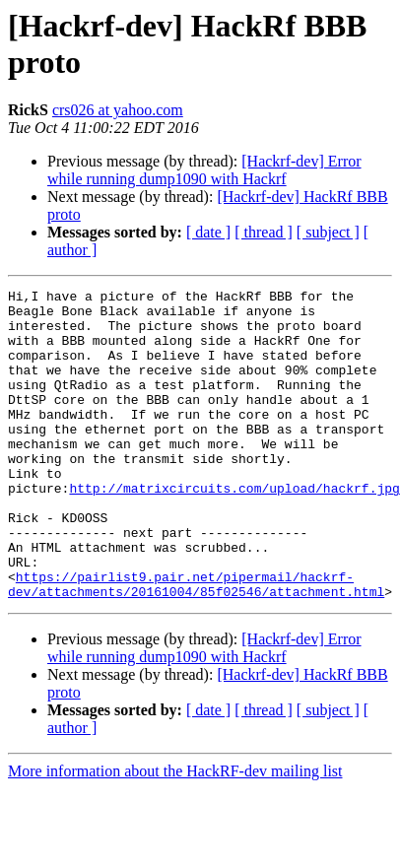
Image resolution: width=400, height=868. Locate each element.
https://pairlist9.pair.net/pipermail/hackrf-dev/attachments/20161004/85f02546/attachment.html (200, 627)
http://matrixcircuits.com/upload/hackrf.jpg (234, 529)
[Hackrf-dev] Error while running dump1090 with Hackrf (204, 170)
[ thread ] (264, 232)
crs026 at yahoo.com (118, 110)
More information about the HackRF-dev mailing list (175, 815)
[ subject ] (328, 232)
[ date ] (208, 232)
